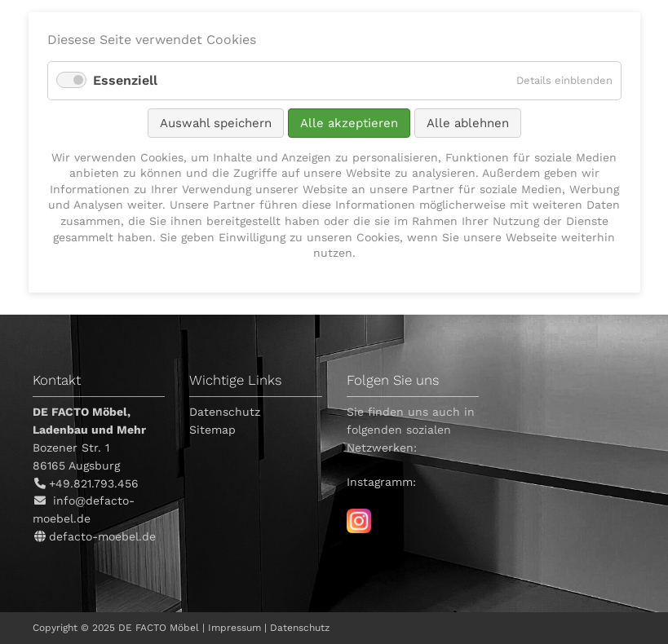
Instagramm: (381, 482)
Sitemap (212, 430)
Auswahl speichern (216, 123)
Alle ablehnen (468, 123)
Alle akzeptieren (349, 123)
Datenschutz (225, 412)
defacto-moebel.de (102, 536)
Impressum (234, 628)
